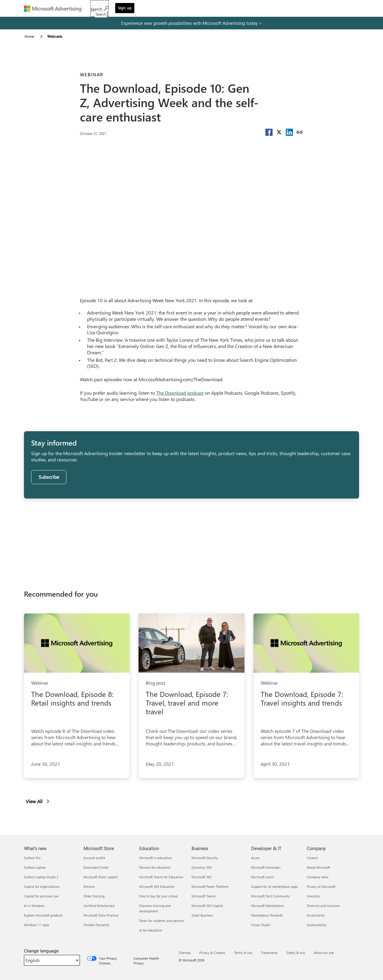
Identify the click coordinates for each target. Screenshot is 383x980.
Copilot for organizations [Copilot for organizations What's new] (42, 886)
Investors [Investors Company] (313, 896)
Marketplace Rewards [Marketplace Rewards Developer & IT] (267, 915)
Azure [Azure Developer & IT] (255, 858)
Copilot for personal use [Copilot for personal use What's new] (41, 896)
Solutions (130, 9)
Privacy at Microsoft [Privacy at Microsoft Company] (321, 886)
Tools (154, 9)
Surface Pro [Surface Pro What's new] (32, 858)
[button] (269, 132)
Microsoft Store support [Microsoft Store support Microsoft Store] (101, 877)
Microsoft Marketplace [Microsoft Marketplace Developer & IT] (268, 906)
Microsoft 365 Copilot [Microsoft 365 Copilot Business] (207, 906)
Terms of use (243, 953)
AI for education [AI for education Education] (151, 930)
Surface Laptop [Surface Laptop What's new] (35, 867)
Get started (101, 9)
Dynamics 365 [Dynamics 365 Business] (202, 867)
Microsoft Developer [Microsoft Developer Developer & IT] (266, 867)
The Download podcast (180, 393)
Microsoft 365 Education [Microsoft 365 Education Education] (157, 886)
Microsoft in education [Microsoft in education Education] (155, 858)
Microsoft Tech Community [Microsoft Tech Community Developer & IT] (270, 896)
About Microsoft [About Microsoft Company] (318, 867)
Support (223, 9)
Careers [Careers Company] (312, 858)
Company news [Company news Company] (318, 877)
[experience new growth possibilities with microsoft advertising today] (191, 23)
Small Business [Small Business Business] (202, 915)
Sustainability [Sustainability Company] (317, 925)
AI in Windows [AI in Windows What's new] (34, 906)
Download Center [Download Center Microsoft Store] (96, 867)
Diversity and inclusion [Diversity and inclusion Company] (323, 906)
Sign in (245, 9)
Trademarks (269, 953)
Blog (203, 9)
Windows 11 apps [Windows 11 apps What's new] (37, 925)
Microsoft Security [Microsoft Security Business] (205, 858)
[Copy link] (300, 132)
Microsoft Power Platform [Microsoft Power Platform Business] (210, 886)
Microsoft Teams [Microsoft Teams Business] (203, 896)
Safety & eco (296, 953)
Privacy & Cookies (212, 953)
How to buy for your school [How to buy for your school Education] (158, 896)
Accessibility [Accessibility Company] (316, 915)
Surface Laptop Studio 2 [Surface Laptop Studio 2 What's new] (41, 877)
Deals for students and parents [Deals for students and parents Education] (162, 921)
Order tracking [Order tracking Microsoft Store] (94, 896)
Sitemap (185, 953)
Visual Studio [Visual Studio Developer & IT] (261, 925)
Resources (179, 9)
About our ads (324, 953)
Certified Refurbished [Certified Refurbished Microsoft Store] (99, 906)
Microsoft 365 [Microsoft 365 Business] (202, 877)
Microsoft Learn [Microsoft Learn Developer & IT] (262, 877)
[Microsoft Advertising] (55, 8)
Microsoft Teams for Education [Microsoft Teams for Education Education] (161, 877)
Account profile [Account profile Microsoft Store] (94, 858)
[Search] (321, 8)
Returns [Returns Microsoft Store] (89, 886)
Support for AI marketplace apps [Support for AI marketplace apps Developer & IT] (274, 886)
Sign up (346, 8)
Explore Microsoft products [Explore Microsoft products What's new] (43, 915)
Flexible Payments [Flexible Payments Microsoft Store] (96, 925)
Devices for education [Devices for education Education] (155, 867)
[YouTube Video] (192, 206)
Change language (41, 951)
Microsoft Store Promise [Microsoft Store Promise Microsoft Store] (101, 915)
